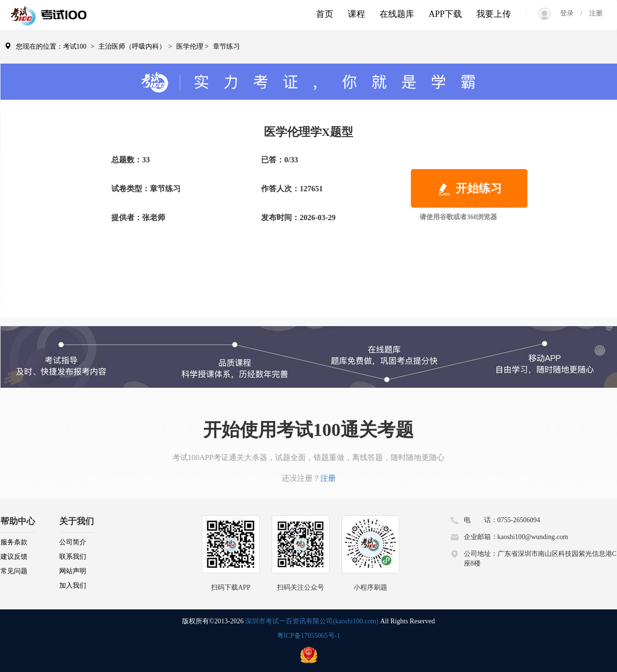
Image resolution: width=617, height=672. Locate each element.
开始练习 (469, 189)
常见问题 (14, 571)
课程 (356, 14)
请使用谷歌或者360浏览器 (458, 217)
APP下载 (445, 14)
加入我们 (73, 586)
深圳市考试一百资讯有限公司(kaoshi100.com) (312, 621)
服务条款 (14, 542)
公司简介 (73, 542)
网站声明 (73, 571)
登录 (570, 13)
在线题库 (397, 14)
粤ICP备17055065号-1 (308, 636)
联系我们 (73, 557)
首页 (325, 14)
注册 (592, 13)
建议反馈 (14, 557)
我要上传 (494, 14)
